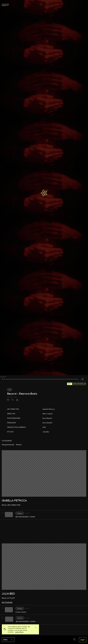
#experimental (8, 445)
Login (83, 640)
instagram (7, 602)
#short (19, 445)
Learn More (19, 632)
